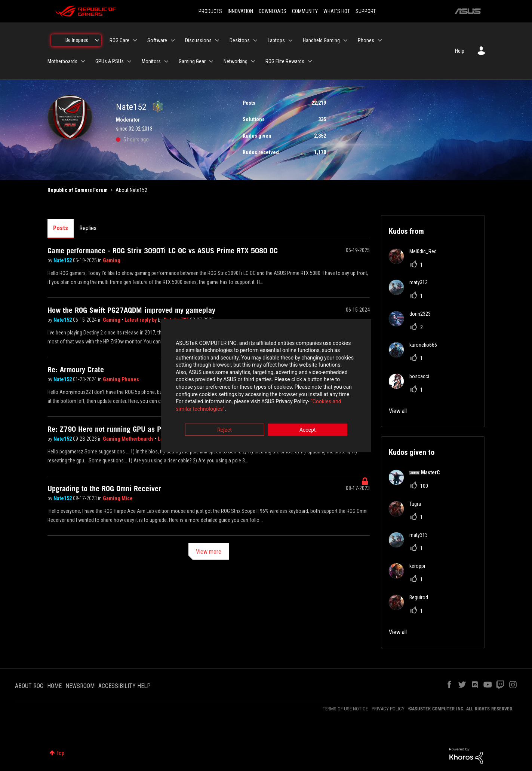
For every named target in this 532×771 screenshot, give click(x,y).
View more (209, 552)
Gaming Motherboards (129, 439)
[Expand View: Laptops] (290, 40)
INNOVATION (240, 11)
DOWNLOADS (273, 11)
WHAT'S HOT (337, 11)
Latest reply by (141, 320)
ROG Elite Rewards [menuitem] (285, 61)
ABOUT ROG (29, 686)
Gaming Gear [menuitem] (192, 61)
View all (398, 411)
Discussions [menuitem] (198, 40)
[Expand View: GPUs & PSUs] (129, 61)
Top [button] (60, 753)
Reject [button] (225, 427)
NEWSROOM (80, 686)
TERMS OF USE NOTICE (345, 709)
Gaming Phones (121, 379)
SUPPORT (366, 11)
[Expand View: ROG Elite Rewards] (310, 61)
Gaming (112, 260)
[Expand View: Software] (173, 40)
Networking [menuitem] (236, 61)
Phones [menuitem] (366, 40)
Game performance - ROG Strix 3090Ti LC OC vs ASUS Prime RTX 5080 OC (163, 251)
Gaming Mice (118, 498)
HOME (54, 686)
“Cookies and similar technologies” (217, 406)
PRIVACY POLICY (388, 709)
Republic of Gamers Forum (78, 190)
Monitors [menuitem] (151, 61)
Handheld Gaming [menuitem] (321, 40)
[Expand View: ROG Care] (135, 40)
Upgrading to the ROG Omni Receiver (104, 489)
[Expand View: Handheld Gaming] (345, 40)
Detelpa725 (177, 320)
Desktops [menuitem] (240, 40)
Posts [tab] (61, 228)
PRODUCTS (210, 11)
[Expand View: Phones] (380, 40)
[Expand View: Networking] (253, 61)
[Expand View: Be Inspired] (97, 40)
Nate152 (63, 260)
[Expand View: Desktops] (255, 40)
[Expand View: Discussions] (217, 40)
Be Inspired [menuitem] (77, 40)
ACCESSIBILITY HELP (124, 686)
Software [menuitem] (157, 40)
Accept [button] (308, 427)
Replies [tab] (88, 228)
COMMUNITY (305, 11)
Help (460, 51)
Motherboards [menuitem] (62, 61)
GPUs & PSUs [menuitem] (110, 61)
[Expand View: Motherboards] (83, 61)
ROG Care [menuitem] (119, 40)
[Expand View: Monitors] (166, 61)
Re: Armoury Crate (76, 370)
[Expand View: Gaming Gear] (211, 61)
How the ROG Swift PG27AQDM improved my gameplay (131, 310)
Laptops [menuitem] (276, 40)
